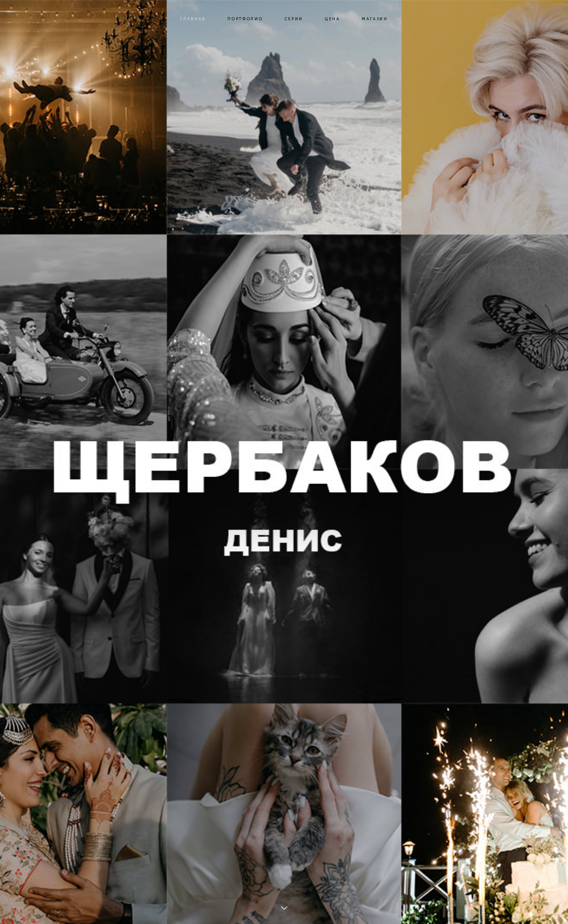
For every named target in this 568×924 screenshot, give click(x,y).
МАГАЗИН (375, 19)
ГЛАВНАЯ (193, 19)
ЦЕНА (332, 19)
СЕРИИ (294, 19)
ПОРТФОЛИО (245, 19)
